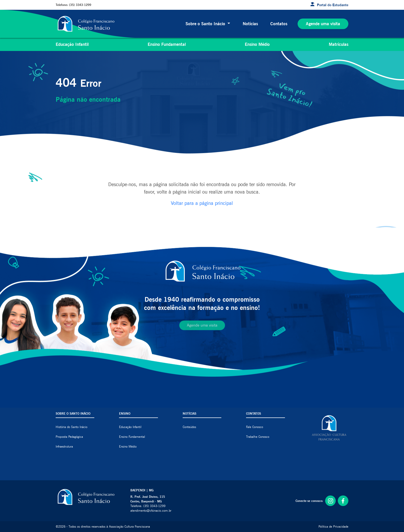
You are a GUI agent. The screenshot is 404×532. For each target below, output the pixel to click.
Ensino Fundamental (167, 44)
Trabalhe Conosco (258, 437)
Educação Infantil (72, 44)
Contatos (279, 24)
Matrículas (339, 44)
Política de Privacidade (333, 526)
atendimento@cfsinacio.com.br (151, 511)
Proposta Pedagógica (69, 437)
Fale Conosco (255, 427)
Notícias (250, 24)
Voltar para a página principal (202, 203)
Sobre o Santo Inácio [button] (206, 24)
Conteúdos (189, 427)
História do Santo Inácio (71, 427)
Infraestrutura (64, 446)
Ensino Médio (257, 44)
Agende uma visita (323, 24)
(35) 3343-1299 (80, 5)
